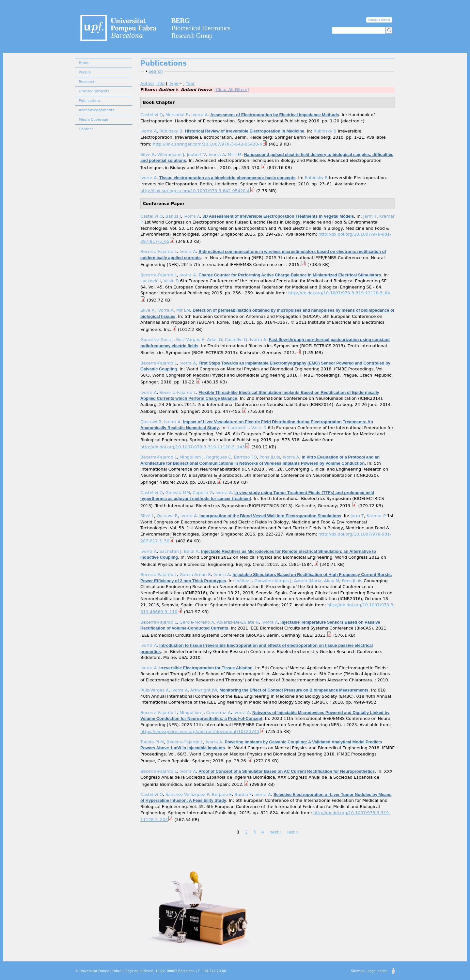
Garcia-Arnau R (195, 575)
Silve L (147, 516)
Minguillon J (191, 457)
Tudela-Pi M (152, 742)
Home (84, 63)
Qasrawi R (151, 422)
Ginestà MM (178, 493)
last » (293, 832)
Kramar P (376, 516)
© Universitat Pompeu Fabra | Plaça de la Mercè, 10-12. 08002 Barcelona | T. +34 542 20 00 (150, 971)
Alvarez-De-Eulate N (238, 622)
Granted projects (94, 91)
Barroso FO (245, 457)
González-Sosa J (157, 340)
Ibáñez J (243, 581)
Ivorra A (199, 115)
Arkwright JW (204, 690)
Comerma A (219, 713)
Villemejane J (171, 155)
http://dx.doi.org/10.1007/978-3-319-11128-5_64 (339, 293)
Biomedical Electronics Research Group (201, 28)
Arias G (214, 340)
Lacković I (151, 281)
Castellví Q (152, 115)
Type (174, 83)
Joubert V (196, 155)
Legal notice (377, 971)
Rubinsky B (171, 131)
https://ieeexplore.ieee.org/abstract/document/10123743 (200, 731)
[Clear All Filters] (232, 90)
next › (276, 832)
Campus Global (379, 20)
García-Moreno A (197, 622)
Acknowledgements (96, 110)
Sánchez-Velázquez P (187, 794)
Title (160, 83)
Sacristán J (170, 551)
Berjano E (222, 794)
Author (147, 83)
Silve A (148, 155)
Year (190, 83)
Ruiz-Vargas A (190, 340)
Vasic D (171, 281)
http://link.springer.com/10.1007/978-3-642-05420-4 (207, 144)
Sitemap (358, 971)
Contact (86, 129)
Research (87, 82)
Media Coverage (94, 120)
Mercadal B (177, 115)
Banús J (173, 216)
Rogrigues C (219, 457)
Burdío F (243, 794)
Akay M (332, 581)
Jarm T (370, 216)
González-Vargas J (273, 581)
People (85, 72)
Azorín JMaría (308, 581)
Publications (90, 101)
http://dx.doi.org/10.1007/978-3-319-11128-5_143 (193, 447)
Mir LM (235, 155)
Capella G (203, 493)
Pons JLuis (270, 457)
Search (156, 71)
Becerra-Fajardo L (159, 251)
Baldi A (191, 551)
